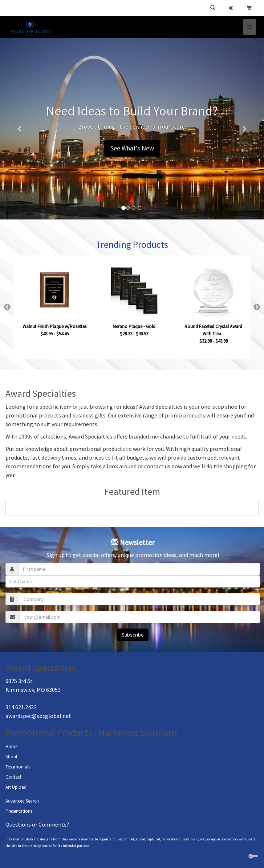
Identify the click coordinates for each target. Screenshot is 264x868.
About (11, 757)
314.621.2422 (21, 707)
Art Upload (16, 787)
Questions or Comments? (37, 824)
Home (11, 746)
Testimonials (18, 767)
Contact (13, 777)
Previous (7, 307)
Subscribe (133, 635)
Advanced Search (22, 801)
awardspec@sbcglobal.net (38, 716)
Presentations (19, 811)
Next (257, 307)
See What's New (132, 148)
